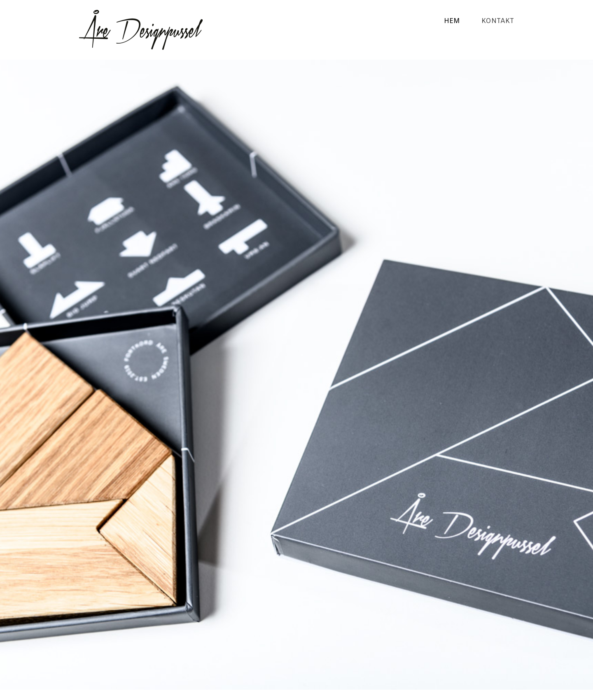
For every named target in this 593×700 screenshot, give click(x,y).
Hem (452, 21)
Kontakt (498, 21)
